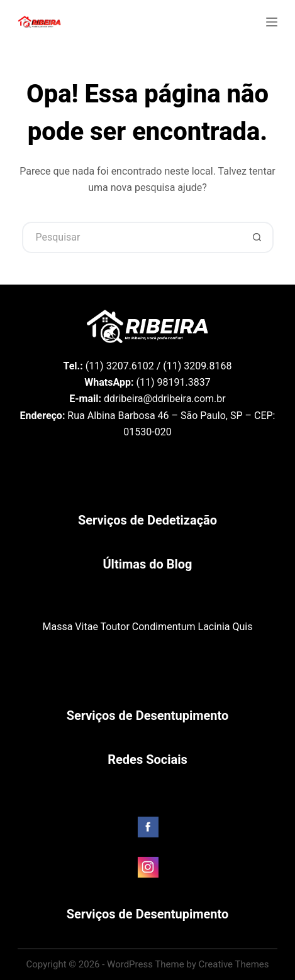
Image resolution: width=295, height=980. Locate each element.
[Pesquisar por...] (132, 237)
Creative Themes (234, 964)
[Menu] (272, 22)
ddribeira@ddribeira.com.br (165, 399)
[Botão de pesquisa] (258, 237)
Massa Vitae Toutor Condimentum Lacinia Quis (148, 627)
